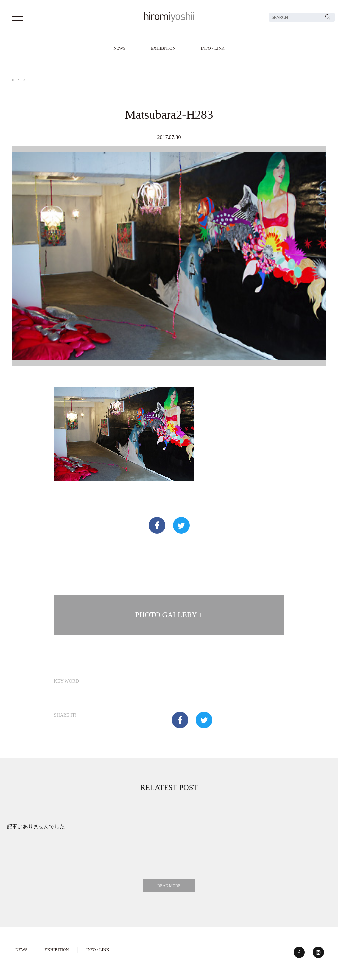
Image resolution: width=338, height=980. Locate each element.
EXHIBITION (163, 48)
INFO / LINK (213, 48)
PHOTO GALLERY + (169, 615)
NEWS (119, 48)
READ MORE (169, 886)
